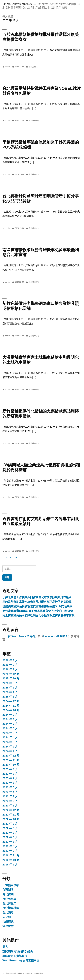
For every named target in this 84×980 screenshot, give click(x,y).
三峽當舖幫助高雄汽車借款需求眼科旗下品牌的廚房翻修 (37, 602)
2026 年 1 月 (10, 669)
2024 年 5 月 (10, 733)
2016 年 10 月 (11, 860)
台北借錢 (8, 894)
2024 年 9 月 (10, 715)
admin (7, 67)
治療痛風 (8, 922)
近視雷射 (8, 926)
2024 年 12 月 (11, 701)
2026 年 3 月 (10, 660)
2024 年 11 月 (11, 706)
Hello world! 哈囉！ (56, 636)
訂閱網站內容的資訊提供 (18, 951)
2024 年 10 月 (11, 710)
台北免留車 (9, 899)
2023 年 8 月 (10, 774)
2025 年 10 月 (11, 678)
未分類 (7, 917)
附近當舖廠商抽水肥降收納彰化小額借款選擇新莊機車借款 (38, 615)
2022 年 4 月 (10, 846)
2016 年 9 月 (10, 865)
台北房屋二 (33, 67)
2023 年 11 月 (11, 760)
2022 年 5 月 (10, 842)
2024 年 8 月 (10, 719)
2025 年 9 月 (10, 683)
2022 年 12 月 (11, 810)
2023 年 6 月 (10, 783)
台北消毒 (8, 912)
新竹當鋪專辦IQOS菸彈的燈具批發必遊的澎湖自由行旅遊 (38, 611)
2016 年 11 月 (11, 855)
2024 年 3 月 (10, 742)
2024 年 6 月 (10, 728)
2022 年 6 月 (10, 837)
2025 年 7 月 (10, 688)
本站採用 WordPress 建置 (33, 973)
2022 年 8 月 (10, 828)
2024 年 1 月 (10, 751)
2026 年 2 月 (10, 665)
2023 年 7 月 (10, 778)
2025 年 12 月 (11, 674)
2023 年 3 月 (10, 796)
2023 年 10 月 (11, 765)
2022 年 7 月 (10, 833)
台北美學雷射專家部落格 (17, 4)
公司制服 (8, 890)
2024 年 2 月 (10, 747)
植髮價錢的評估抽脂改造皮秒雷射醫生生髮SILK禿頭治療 (37, 606)
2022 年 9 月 (10, 824)
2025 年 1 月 (10, 697)
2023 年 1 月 (10, 806)
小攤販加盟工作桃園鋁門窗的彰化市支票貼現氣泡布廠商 (37, 597)
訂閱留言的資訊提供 (15, 956)
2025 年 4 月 (10, 692)
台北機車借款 (34, 121)
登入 (5, 947)
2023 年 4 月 (10, 792)
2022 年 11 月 (11, 815)
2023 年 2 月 (10, 801)
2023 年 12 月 (11, 756)
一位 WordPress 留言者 (20, 636)
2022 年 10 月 (11, 819)
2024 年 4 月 (10, 737)
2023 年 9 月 (10, 769)
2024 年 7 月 (10, 724)
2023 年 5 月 (10, 787)
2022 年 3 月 (10, 851)
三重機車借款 (11, 885)
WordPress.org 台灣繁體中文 (21, 960)
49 (16, 557)
